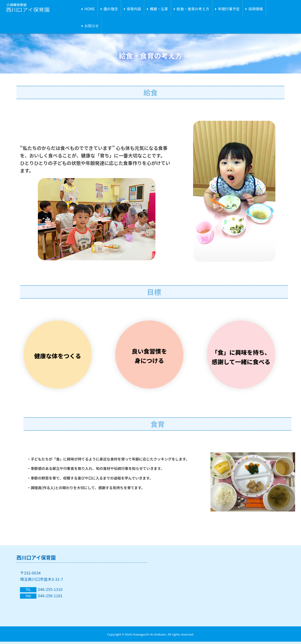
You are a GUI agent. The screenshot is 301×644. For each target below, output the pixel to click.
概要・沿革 (159, 9)
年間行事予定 (229, 9)
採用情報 (256, 9)
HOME (90, 9)
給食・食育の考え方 (193, 9)
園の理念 (111, 9)
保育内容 (134, 9)
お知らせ (92, 26)
